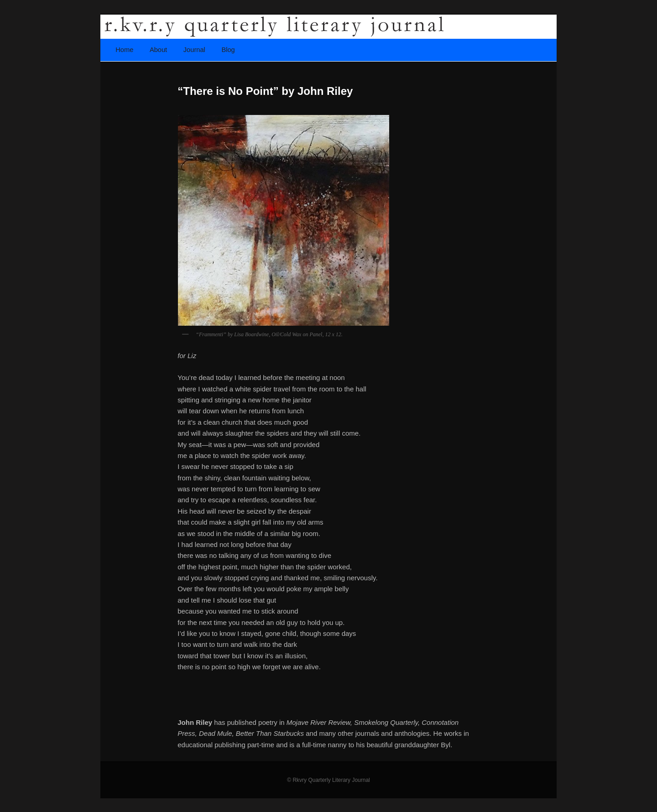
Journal (194, 50)
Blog (228, 50)
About (158, 50)
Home (124, 50)
